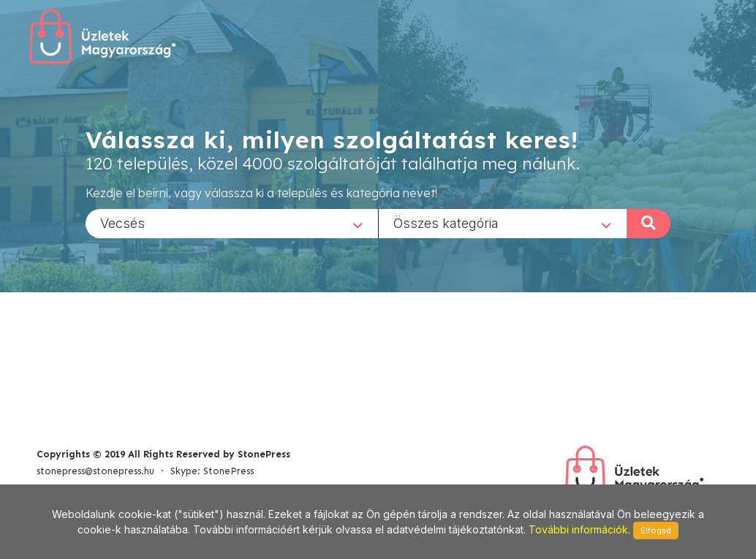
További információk (578, 529)
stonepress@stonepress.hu (95, 471)
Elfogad (656, 531)
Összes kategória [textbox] (446, 223)
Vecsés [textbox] (122, 223)
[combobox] (232, 223)
